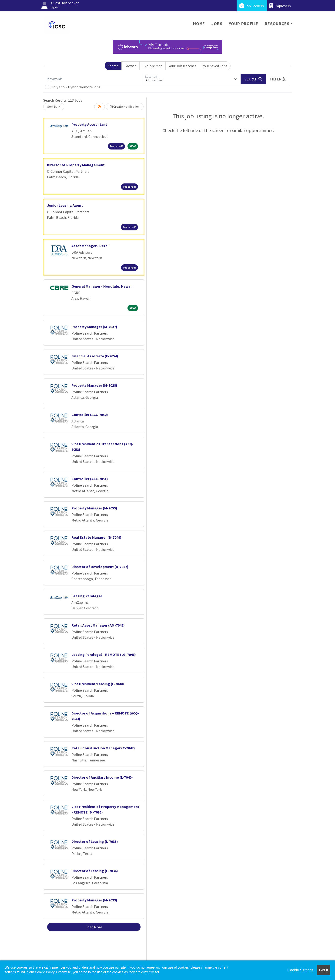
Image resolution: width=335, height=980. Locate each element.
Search (113, 66)
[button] (278, 79)
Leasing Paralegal (87, 596)
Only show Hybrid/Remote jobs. (76, 87)
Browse (130, 66)
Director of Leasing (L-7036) (95, 871)
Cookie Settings (300, 970)
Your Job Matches (183, 66)
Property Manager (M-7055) (94, 508)
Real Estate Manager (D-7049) (96, 537)
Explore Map (152, 66)
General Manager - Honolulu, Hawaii (102, 286)
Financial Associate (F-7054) (95, 356)
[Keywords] (94, 79)
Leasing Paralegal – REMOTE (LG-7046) (104, 654)
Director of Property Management (76, 165)
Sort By (52, 106)
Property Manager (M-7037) (94, 327)
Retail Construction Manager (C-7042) (103, 748)
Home (199, 24)
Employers (280, 6)
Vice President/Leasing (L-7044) (98, 684)
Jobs (217, 24)
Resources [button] (277, 24)
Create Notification (125, 106)
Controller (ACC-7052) (90, 415)
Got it (324, 970)
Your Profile (244, 24)
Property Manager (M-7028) (94, 385)
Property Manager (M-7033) (94, 900)
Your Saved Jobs (215, 66)
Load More (94, 927)
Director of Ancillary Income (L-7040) (102, 777)
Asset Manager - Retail (90, 246)
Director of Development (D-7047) (100, 567)
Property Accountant (89, 124)
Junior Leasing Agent (65, 205)
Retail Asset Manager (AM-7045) (98, 625)
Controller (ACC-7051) (90, 479)
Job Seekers (252, 6)
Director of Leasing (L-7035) (95, 841)
